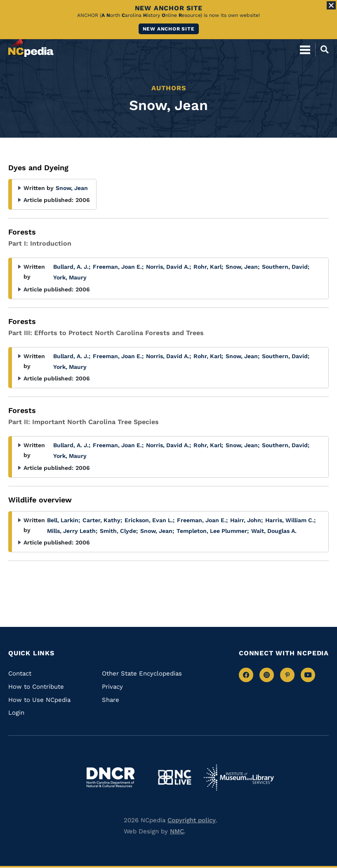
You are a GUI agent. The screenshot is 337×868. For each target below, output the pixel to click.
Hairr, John (246, 520)
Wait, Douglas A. (274, 531)
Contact (20, 673)
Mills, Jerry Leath (72, 531)
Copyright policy (192, 820)
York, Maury (70, 277)
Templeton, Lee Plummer (213, 531)
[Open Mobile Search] (322, 49)
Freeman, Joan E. (118, 267)
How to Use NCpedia (39, 700)
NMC (177, 831)
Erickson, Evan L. (150, 520)
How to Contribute (36, 687)
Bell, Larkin (64, 520)
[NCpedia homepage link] (31, 46)
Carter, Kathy (102, 520)
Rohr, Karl (208, 267)
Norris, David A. (168, 267)
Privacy (112, 687)
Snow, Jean (72, 188)
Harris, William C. (290, 520)
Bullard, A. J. (72, 267)
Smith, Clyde (119, 531)
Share (111, 700)
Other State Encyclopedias (142, 673)
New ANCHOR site (169, 29)
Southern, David (286, 267)
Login (16, 713)
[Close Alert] (331, 5)
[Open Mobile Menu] (305, 49)
